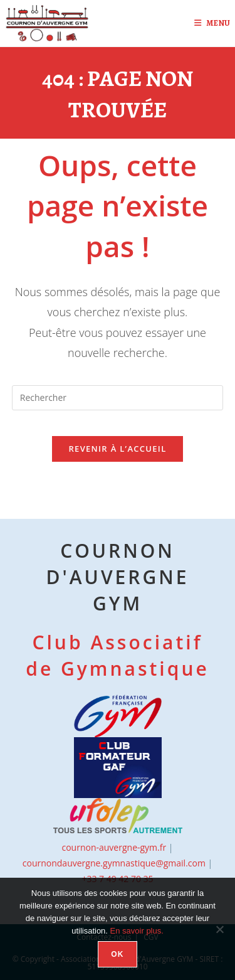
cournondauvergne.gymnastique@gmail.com (114, 863)
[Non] (219, 929)
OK (117, 954)
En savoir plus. (137, 931)
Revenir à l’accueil (117, 449)
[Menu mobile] (208, 23)
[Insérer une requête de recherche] (118, 398)
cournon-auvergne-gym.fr (114, 847)
